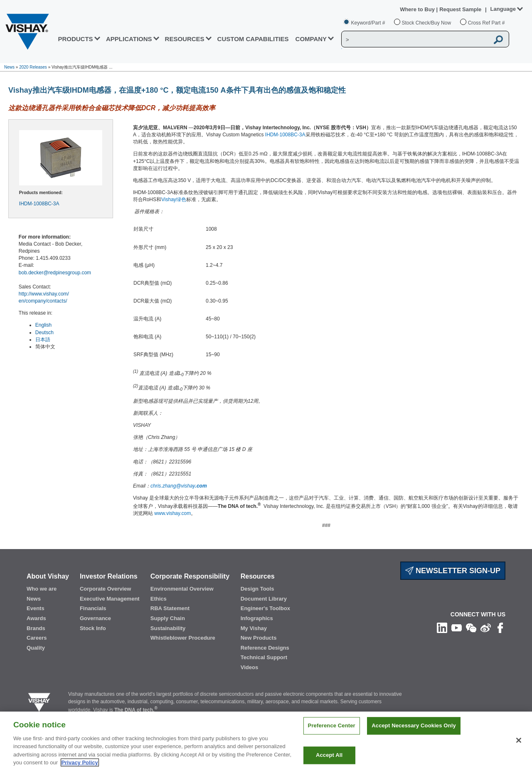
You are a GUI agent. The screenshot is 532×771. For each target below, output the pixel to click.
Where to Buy (418, 9)
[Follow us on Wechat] (471, 628)
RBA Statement (170, 608)
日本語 (43, 340)
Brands (36, 628)
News (9, 67)
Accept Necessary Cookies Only (414, 738)
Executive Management (110, 599)
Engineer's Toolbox (265, 608)
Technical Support (264, 657)
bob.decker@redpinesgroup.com (55, 273)
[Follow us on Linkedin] (442, 628)
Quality (36, 648)
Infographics (257, 618)
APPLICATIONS (129, 39)
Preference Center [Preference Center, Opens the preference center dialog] (332, 738)
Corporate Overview (106, 589)
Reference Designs (265, 648)
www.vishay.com (172, 513)
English (43, 325)
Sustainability (168, 628)
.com (201, 486)
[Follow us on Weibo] (486, 628)
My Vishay (254, 628)
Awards (36, 618)
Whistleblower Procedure (183, 638)
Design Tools (257, 589)
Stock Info (93, 628)
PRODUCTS (75, 39)
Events (36, 608)
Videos (249, 667)
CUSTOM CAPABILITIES (253, 39)
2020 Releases (33, 67)
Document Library (264, 599)
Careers (37, 638)
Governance (95, 618)
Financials (93, 608)
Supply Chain (168, 618)
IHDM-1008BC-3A (39, 204)
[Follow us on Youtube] (457, 628)
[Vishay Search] (415, 39)
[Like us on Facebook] (500, 628)
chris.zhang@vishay (173, 486)
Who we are (42, 589)
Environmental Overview (182, 589)
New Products (259, 638)
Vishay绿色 (174, 200)
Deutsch (44, 333)
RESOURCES (185, 39)
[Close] (519, 752)
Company (311, 39)
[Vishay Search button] (498, 39)
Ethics (159, 599)
